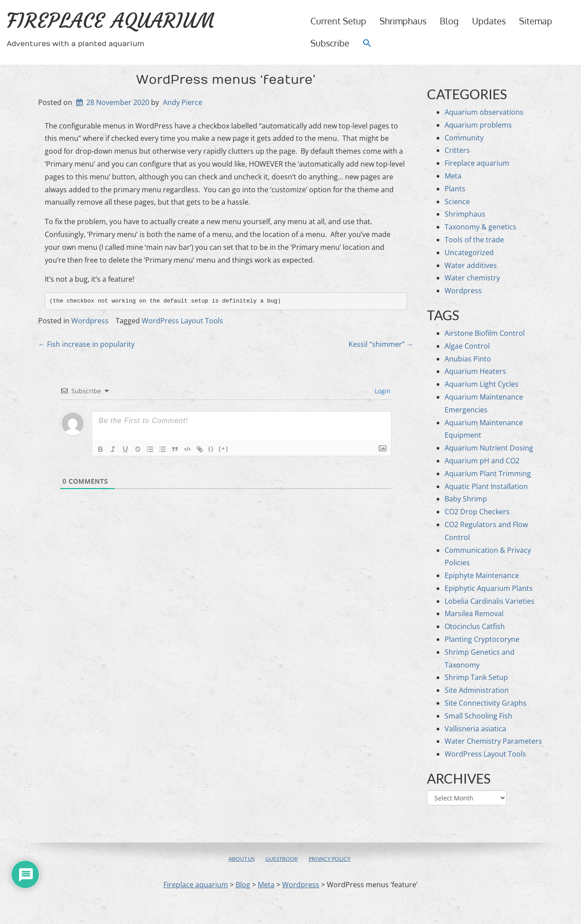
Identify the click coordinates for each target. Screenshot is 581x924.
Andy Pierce (183, 102)
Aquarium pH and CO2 (482, 461)
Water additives (471, 265)
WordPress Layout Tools (182, 321)
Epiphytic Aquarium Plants (489, 588)
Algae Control (467, 346)
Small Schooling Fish (478, 716)
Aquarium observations (484, 112)
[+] (224, 448)
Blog (449, 21)
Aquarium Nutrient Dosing (489, 448)
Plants (455, 189)
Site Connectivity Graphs (486, 703)
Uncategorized (469, 252)
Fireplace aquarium (111, 21)
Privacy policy (330, 859)
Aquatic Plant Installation (486, 486)
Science (457, 202)
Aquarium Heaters (475, 371)
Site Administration (477, 690)
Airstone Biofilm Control (485, 333)
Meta (453, 176)
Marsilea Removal (474, 613)
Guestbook (282, 859)
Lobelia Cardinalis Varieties (490, 601)
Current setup (338, 21)
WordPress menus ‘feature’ (226, 80)
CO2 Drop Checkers (477, 512)
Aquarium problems (478, 125)
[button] (367, 43)
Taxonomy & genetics (480, 227)
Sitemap (536, 21)
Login (382, 391)
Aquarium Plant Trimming (488, 474)
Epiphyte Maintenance (482, 575)
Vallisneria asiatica (475, 729)
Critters (457, 150)
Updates (489, 21)
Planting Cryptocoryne (482, 639)
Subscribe (330, 43)
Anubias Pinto (468, 359)
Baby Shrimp (466, 499)
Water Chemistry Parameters (493, 741)
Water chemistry (472, 278)
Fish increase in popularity (86, 344)
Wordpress (90, 321)
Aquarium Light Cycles (482, 384)
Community (464, 138)
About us (242, 859)
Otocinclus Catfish (475, 626)
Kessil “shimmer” (381, 344)
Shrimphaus (403, 21)
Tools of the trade (474, 240)
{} (211, 448)
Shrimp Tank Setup (476, 677)
